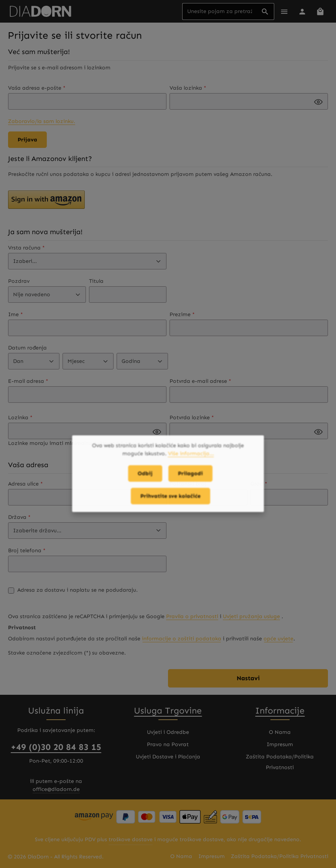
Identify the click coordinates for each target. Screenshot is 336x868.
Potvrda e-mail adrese (200, 381)
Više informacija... (191, 458)
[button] (46, 200)
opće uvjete (278, 639)
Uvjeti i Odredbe (168, 732)
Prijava (27, 140)
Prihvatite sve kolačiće (170, 501)
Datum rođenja (27, 348)
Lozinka (20, 418)
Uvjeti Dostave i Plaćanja (168, 757)
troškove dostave (131, 839)
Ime (16, 314)
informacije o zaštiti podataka (182, 639)
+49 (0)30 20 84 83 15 (56, 747)
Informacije (280, 710)
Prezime (182, 314)
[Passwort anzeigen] (318, 102)
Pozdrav (19, 281)
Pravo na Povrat (168, 744)
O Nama (280, 732)
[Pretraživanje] (265, 11)
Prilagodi (190, 478)
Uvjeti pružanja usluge (251, 616)
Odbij (145, 478)
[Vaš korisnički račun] (302, 11)
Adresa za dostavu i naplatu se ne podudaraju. (77, 590)
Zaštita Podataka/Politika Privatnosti (280, 762)
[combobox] (219, 11)
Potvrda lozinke (192, 418)
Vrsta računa (26, 248)
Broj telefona (27, 550)
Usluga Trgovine (168, 710)
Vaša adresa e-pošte (37, 88)
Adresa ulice (26, 484)
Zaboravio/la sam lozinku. (42, 121)
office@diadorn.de (56, 789)
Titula (96, 281)
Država (19, 517)
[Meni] (284, 11)
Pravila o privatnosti (192, 616)
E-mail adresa (28, 381)
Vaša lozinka (188, 88)
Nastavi (248, 678)
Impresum (280, 744)
